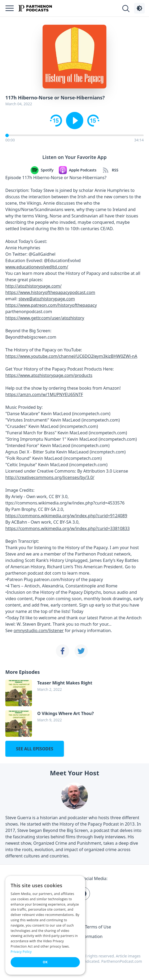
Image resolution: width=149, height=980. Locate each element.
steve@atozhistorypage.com (47, 299)
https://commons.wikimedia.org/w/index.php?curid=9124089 (66, 516)
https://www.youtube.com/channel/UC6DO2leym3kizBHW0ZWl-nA (71, 356)
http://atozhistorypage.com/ (33, 286)
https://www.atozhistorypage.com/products (49, 375)
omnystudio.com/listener (39, 630)
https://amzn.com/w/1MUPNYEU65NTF (44, 394)
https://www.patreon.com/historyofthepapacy (51, 305)
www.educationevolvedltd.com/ (37, 267)
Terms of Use (98, 927)
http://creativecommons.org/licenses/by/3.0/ (50, 477)
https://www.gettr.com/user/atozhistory (45, 318)
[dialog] (45, 925)
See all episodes (35, 749)
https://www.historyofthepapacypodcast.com (50, 292)
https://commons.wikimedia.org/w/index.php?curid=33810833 (67, 528)
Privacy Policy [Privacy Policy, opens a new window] (21, 952)
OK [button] (45, 962)
